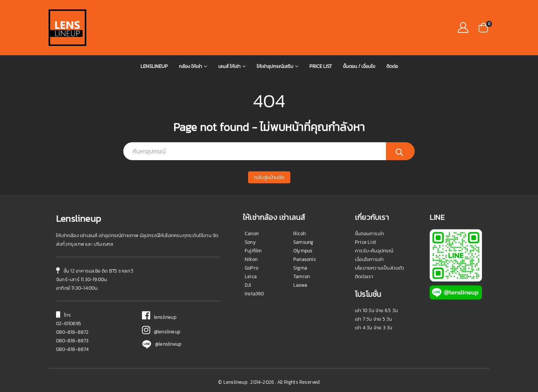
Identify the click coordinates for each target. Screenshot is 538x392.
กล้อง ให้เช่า (191, 66)
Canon (252, 234)
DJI (248, 285)
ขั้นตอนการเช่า (370, 234)
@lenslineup (161, 332)
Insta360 (254, 294)
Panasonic (305, 259)
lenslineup (159, 317)
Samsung (303, 242)
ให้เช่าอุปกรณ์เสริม (275, 66)
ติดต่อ (392, 66)
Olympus (303, 251)
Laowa (300, 285)
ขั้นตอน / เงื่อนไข (359, 66)
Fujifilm (253, 251)
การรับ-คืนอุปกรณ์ (374, 251)
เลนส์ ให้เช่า (229, 66)
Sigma (300, 268)
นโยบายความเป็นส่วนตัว (380, 268)
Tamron (302, 276)
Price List (321, 66)
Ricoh (299, 234)
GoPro (251, 268)
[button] (483, 27)
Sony (250, 242)
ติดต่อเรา (364, 276)
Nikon (251, 259)
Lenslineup (154, 66)
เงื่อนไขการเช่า (369, 259)
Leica (251, 276)
